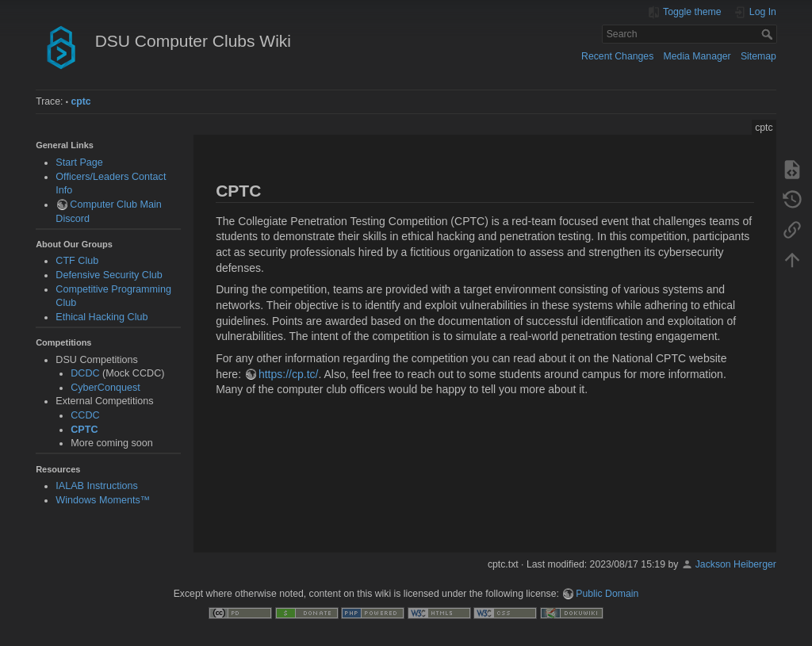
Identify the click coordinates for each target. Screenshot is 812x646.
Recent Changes (617, 56)
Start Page (79, 162)
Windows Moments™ (103, 500)
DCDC (85, 373)
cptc (80, 101)
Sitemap (758, 56)
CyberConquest (105, 388)
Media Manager (697, 56)
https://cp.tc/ (288, 374)
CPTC (84, 430)
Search (769, 34)
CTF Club (77, 261)
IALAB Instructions (97, 486)
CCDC (85, 415)
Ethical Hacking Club (101, 317)
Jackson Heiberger (736, 564)
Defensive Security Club (109, 275)
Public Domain (607, 594)
